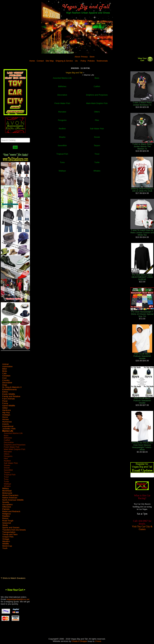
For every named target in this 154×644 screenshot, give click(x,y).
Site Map (50, 61)
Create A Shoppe (79, 641)
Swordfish (8, 470)
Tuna (6, 479)
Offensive (7, 507)
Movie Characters (10, 495)
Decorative (7, 383)
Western (6, 541)
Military (6, 488)
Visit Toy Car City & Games (142, 528)
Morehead (7, 491)
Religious (7, 514)
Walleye (7, 484)
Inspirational (8, 426)
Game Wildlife (9, 406)
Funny (5, 403)
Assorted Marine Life (13, 433)
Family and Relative (11, 396)
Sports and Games (11, 528)
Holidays (6, 415)
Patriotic (6, 509)
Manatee (8, 452)
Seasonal (7, 523)
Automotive (7, 366)
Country (6, 380)
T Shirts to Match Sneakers (13, 578)
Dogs (5, 385)
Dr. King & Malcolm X (12, 387)
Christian (6, 376)
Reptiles (6, 516)
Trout (6, 477)
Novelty (6, 502)
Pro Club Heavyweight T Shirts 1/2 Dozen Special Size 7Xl (142, 314)
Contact (40, 61)
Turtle (6, 482)
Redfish (7, 461)
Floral (5, 401)
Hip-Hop (6, 412)
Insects (6, 424)
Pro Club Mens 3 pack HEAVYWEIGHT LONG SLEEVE (142, 277)
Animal (5, 364)
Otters (7, 454)
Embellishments (10, 389)
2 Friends (98, 641)
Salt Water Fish (11, 463)
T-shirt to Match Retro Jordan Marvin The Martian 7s (142, 146)
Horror (5, 417)
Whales (7, 486)
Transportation (9, 532)
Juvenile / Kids (9, 429)
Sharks (7, 465)
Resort (5, 518)
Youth (5, 548)
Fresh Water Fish (12, 447)
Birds (5, 371)
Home (32, 61)
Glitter (5, 408)
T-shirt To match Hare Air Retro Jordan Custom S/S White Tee (142, 233)
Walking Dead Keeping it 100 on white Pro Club (142, 190)
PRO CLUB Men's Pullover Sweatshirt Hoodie (142, 356)
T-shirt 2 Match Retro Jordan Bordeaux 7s (142, 104)
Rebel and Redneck (11, 511)
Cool (4, 378)
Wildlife (6, 544)
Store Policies (91, 59)
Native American (10, 498)
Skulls (5, 525)
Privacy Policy (84, 59)
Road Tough (8, 521)
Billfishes (8, 438)
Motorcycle (7, 493)
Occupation (7, 505)
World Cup (7, 546)
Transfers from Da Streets (14, 530)
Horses (6, 419)
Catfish (7, 440)
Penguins (8, 456)
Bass (6, 435)
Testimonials (102, 61)
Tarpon (7, 472)
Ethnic (5, 392)
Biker (5, 369)
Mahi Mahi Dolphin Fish (14, 449)
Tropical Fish (10, 475)
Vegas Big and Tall (74, 73)
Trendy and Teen (10, 534)
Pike (6, 458)
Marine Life (8, 431)
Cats (4, 373)
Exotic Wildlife (9, 394)
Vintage (6, 539)
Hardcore (7, 410)
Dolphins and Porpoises (15, 445)
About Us (77, 59)
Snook (7, 468)
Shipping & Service (64, 61)
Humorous (7, 422)
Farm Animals (9, 399)
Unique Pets (8, 537)
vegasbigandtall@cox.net (18, 599)
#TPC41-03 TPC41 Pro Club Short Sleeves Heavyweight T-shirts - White (142, 446)
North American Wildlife (13, 500)
